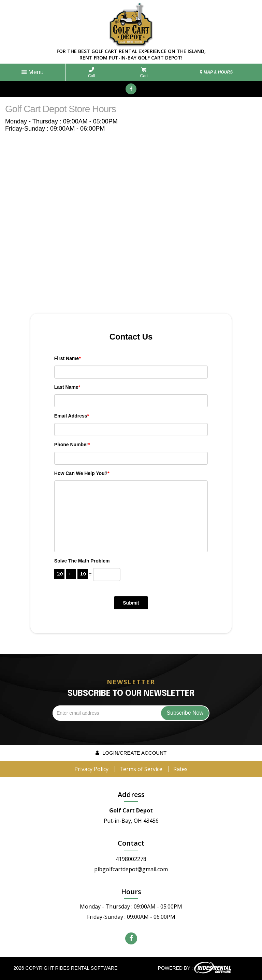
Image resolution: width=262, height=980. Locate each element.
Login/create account (131, 753)
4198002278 (131, 859)
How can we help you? (82, 473)
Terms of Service (141, 769)
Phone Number (72, 445)
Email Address (72, 416)
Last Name (67, 387)
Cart (144, 73)
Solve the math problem (82, 561)
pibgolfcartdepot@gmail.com (131, 869)
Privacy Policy (91, 769)
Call (92, 73)
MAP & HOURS (216, 72)
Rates (180, 769)
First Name (68, 358)
